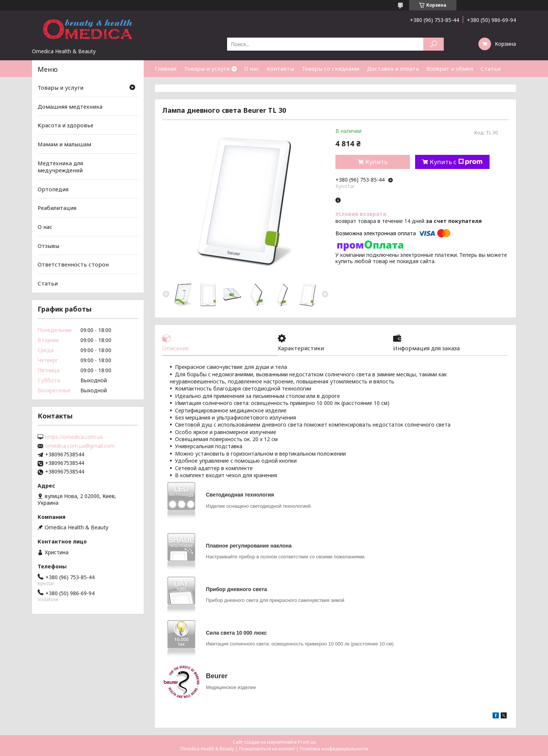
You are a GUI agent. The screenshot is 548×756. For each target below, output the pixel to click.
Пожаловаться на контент (267, 749)
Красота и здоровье (66, 125)
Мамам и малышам (64, 144)
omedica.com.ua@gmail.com (80, 446)
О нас (252, 68)
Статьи (491, 68)
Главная (166, 68)
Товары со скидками (330, 68)
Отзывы (48, 246)
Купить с (456, 162)
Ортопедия (53, 189)
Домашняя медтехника (70, 106)
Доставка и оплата (393, 68)
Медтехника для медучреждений (60, 166)
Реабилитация (57, 208)
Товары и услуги (207, 68)
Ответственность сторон (73, 264)
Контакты (280, 68)
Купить (376, 162)
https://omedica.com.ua (74, 437)
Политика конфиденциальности (334, 749)
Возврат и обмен (450, 68)
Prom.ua (307, 742)
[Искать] (434, 44)
